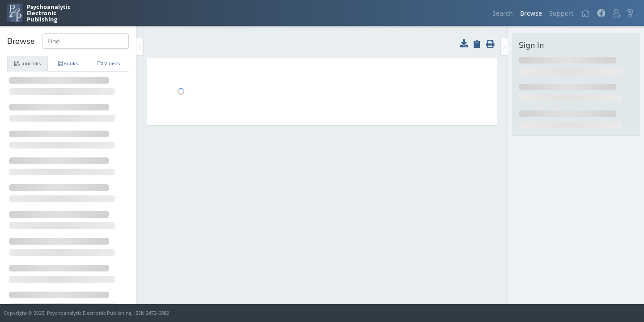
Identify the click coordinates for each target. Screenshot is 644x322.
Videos (108, 63)
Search (503, 13)
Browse (531, 13)
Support (561, 13)
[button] (616, 13)
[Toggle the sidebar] (140, 47)
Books (68, 63)
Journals (28, 63)
